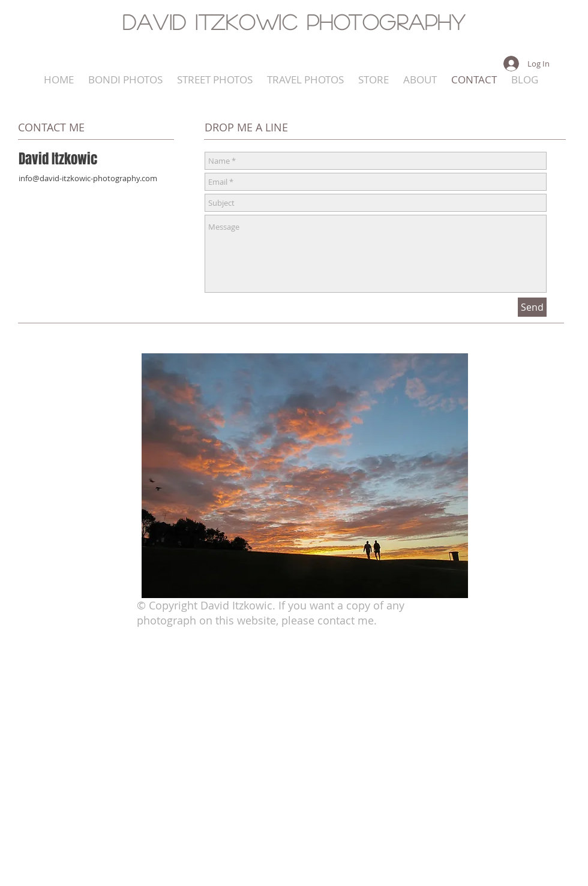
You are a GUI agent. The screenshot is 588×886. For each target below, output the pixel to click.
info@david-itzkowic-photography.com (88, 178)
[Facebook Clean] (509, 610)
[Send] (532, 307)
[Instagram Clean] (532, 610)
